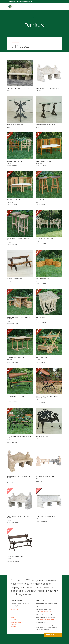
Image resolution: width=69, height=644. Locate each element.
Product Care (14, 620)
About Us (13, 618)
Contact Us (13, 624)
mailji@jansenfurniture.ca (47, 619)
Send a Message (53, 635)
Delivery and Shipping (16, 622)
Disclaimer (13, 627)
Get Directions (14, 609)
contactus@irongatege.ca (47, 611)
